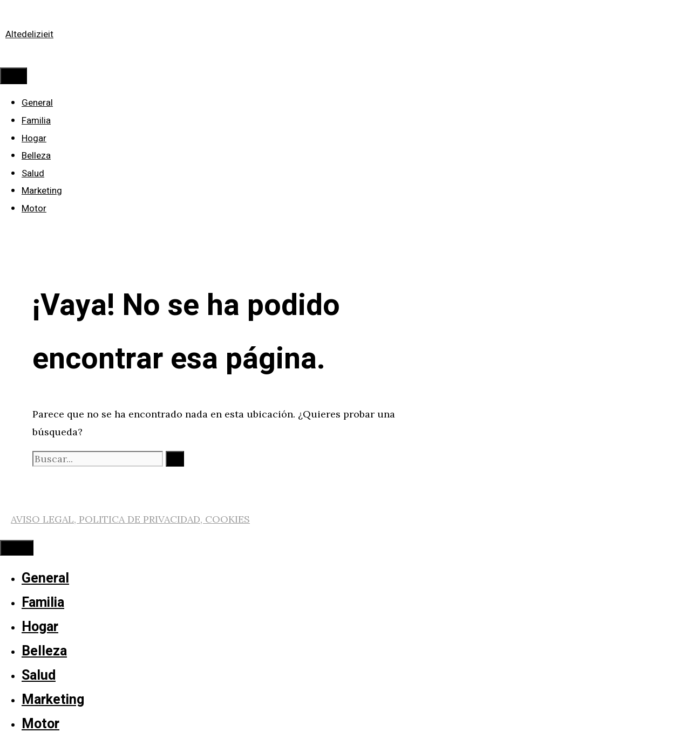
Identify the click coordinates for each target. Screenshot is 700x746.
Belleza (36, 156)
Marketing (42, 191)
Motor (34, 208)
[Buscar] (175, 459)
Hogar (34, 138)
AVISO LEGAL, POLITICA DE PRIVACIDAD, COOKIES (130, 519)
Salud (33, 173)
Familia (36, 121)
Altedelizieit (29, 34)
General (37, 103)
